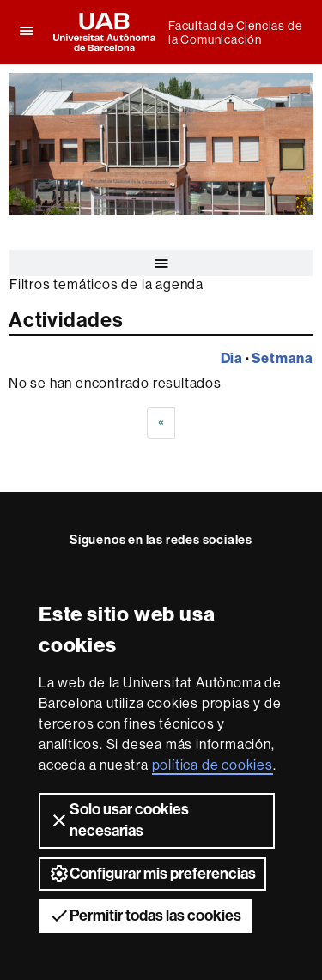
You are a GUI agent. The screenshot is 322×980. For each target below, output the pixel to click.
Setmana (283, 358)
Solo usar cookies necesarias (119, 820)
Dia (232, 358)
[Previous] (161, 423)
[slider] (161, 144)
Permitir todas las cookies (145, 916)
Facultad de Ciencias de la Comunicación (235, 33)
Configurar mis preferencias (152, 874)
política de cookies (213, 765)
